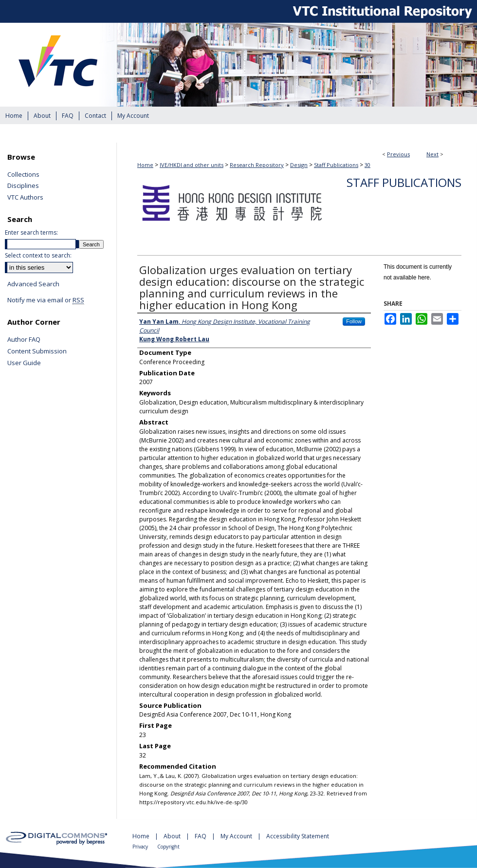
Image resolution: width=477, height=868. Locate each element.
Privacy (141, 847)
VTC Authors (25, 198)
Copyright (168, 847)
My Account (237, 836)
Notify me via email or (46, 300)
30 (367, 165)
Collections (23, 175)
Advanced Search (33, 284)
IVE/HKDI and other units (192, 165)
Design (299, 165)
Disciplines (23, 186)
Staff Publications (336, 165)
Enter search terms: (31, 232)
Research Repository (257, 165)
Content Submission (37, 351)
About (173, 836)
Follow (354, 321)
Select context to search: (38, 255)
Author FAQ (24, 340)
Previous (398, 154)
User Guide (24, 363)
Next (432, 154)
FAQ (201, 836)
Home (145, 165)
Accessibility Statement (298, 836)
